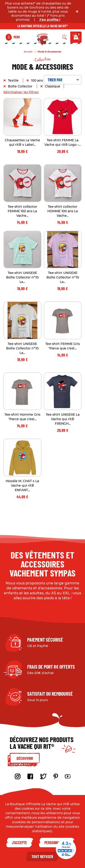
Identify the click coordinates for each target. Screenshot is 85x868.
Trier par (63, 80)
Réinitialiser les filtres (21, 92)
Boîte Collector (21, 86)
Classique (53, 86)
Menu (17, 37)
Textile (14, 80)
